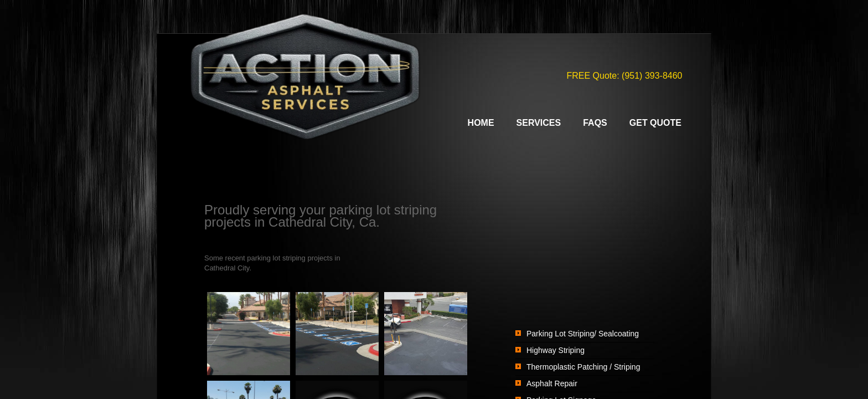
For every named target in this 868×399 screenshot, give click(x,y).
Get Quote (655, 123)
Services (539, 123)
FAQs (595, 123)
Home (481, 123)
